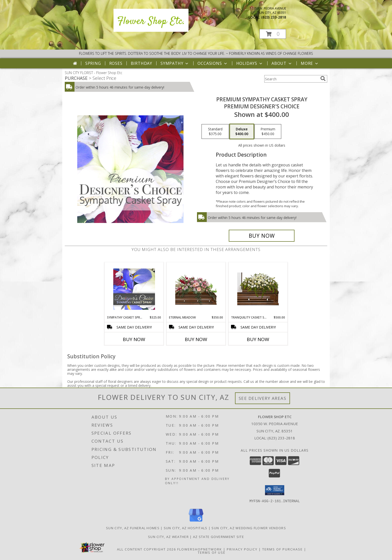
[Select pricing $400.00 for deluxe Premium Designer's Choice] (242, 132)
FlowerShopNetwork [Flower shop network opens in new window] (200, 549)
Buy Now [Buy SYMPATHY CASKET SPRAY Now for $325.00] (134, 339)
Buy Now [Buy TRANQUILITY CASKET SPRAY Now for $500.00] (258, 339)
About (282, 63)
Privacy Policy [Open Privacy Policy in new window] (242, 549)
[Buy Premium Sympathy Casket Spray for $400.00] (262, 236)
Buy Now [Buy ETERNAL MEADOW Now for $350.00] (196, 339)
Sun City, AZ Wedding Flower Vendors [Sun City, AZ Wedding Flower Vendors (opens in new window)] (249, 528)
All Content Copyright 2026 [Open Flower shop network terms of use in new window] (146, 549)
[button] (273, 34)
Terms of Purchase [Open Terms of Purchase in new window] (282, 549)
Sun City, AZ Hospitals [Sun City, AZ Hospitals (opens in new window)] (186, 528)
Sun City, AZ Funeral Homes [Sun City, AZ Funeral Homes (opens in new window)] (133, 528)
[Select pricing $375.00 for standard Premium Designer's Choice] (215, 132)
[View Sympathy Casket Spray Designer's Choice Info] (134, 289)
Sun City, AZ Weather (168, 536)
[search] (323, 79)
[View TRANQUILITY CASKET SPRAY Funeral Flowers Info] (258, 289)
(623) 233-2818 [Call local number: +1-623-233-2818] (274, 17)
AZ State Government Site (218, 536)
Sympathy (175, 63)
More (310, 63)
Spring (93, 63)
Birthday (141, 63)
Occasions (213, 63)
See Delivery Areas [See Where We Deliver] (263, 398)
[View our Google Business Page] (196, 522)
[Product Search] (291, 79)
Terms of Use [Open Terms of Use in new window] (212, 552)
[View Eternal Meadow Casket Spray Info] (196, 289)
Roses (116, 63)
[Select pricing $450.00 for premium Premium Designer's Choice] (268, 132)
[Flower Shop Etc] (151, 30)
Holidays (250, 63)
